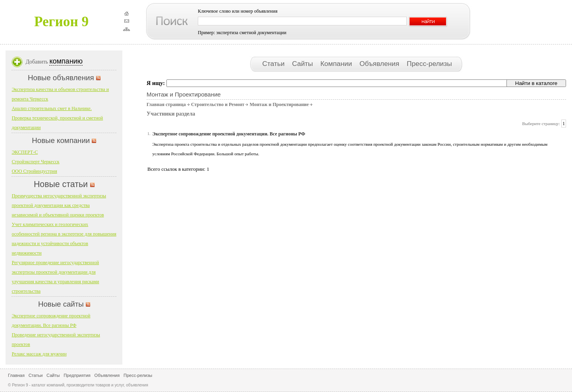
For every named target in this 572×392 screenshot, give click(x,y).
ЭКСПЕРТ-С (25, 152)
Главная (16, 375)
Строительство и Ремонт (218, 104)
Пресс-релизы (429, 64)
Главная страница (166, 104)
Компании (337, 64)
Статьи (274, 64)
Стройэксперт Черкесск (35, 162)
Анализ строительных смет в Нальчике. (51, 108)
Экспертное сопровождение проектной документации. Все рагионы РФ (229, 134)
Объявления (380, 64)
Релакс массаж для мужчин (39, 354)
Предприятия (77, 375)
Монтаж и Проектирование (279, 104)
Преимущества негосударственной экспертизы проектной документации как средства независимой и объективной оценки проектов (59, 205)
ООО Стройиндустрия (34, 171)
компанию (66, 61)
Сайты (303, 64)
